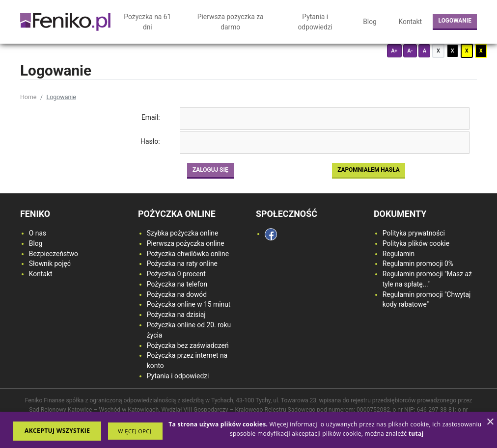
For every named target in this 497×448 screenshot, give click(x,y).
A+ (394, 51)
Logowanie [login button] (455, 21)
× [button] (490, 422)
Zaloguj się (210, 170)
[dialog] (248, 430)
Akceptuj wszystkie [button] (57, 431)
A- (410, 51)
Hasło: (150, 141)
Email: (151, 117)
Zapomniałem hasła (369, 170)
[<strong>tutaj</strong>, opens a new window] (416, 434)
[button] (135, 431)
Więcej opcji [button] (135, 431)
